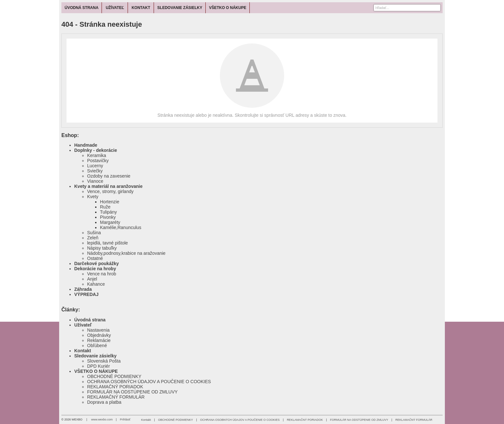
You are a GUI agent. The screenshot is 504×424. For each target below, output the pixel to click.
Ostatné (95, 258)
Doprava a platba (104, 402)
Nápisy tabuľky (102, 248)
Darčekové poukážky (97, 263)
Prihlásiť (125, 419)
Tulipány (108, 212)
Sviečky (95, 171)
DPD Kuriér (99, 366)
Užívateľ (83, 325)
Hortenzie (110, 202)
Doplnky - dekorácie (96, 150)
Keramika (97, 155)
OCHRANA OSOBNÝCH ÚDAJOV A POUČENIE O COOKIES (149, 382)
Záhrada (83, 289)
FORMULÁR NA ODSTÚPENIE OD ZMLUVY (132, 392)
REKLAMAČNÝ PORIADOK (115, 387)
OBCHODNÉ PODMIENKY (114, 376)
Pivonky (108, 217)
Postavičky (98, 161)
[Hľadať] (436, 8)
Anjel (92, 279)
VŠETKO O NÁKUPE (96, 371)
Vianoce (95, 181)
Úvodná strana (90, 320)
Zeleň (93, 238)
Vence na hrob (102, 274)
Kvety (93, 197)
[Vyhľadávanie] (407, 8)
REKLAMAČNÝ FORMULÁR (116, 397)
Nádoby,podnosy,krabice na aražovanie (126, 253)
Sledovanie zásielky (95, 356)
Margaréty (110, 222)
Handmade (86, 145)
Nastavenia (98, 330)
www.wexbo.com (102, 419)
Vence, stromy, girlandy (110, 191)
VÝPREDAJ (86, 294)
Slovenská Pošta (104, 361)
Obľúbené (97, 346)
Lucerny (95, 166)
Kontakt (83, 351)
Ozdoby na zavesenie (109, 176)
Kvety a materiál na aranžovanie (108, 186)
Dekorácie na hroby (95, 269)
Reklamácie (99, 340)
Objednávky (99, 335)
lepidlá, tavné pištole (108, 243)
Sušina (94, 233)
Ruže (105, 207)
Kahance (96, 284)
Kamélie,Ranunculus (121, 227)
